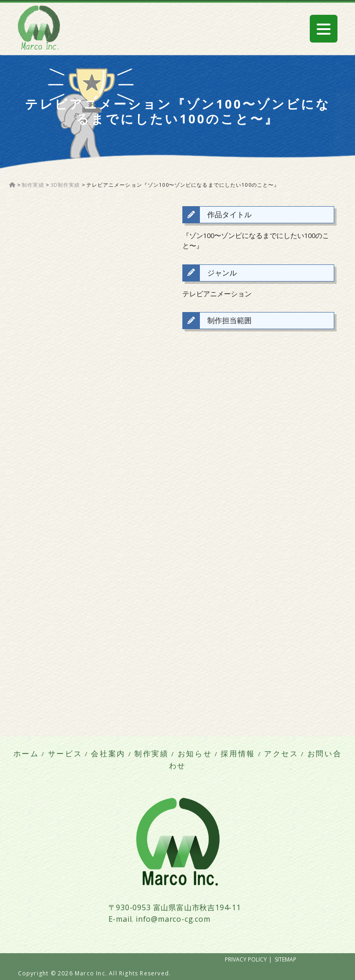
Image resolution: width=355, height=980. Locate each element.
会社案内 (108, 754)
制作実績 (152, 754)
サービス (65, 754)
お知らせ (195, 754)
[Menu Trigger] (324, 29)
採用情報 (238, 754)
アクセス (281, 754)
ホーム (26, 754)
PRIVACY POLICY (246, 959)
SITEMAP (286, 959)
